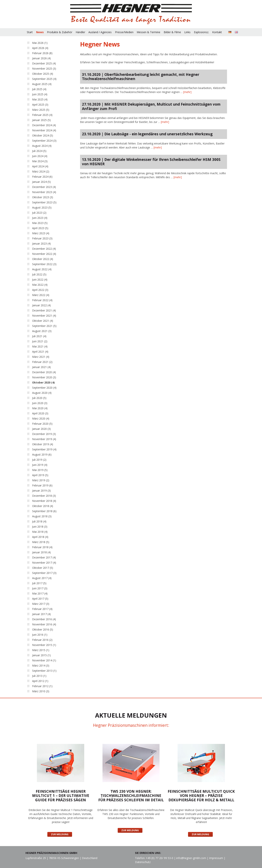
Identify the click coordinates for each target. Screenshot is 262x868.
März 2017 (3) (41, 604)
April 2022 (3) (40, 290)
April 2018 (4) (40, 537)
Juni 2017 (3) (40, 588)
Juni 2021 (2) (40, 341)
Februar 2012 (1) (42, 686)
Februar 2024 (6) (42, 177)
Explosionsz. (201, 32)
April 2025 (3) (40, 105)
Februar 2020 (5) (42, 424)
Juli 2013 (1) (39, 676)
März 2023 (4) (41, 233)
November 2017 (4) (44, 563)
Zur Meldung (60, 834)
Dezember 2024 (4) (44, 125)
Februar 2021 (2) (42, 362)
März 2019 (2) (41, 480)
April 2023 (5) (40, 228)
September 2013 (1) (44, 671)
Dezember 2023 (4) (44, 187)
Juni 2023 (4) (40, 218)
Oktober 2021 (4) (43, 321)
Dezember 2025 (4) (44, 63)
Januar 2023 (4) (41, 243)
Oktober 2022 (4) (43, 259)
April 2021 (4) (40, 352)
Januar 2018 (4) (41, 552)
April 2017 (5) (40, 599)
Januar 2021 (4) (41, 367)
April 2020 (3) (40, 413)
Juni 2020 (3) (40, 403)
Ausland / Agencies (100, 32)
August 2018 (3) (42, 516)
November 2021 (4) (44, 316)
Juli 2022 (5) (39, 274)
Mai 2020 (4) (40, 408)
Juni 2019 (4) (40, 465)
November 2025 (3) (44, 69)
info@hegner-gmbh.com (191, 858)
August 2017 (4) (42, 578)
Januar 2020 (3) (41, 429)
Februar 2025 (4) (42, 115)
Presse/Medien (124, 32)
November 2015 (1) (44, 645)
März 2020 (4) (41, 418)
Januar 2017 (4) (41, 614)
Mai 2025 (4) (40, 99)
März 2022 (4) (41, 295)
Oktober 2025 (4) (43, 74)
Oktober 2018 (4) (43, 506)
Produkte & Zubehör (60, 32)
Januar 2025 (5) (41, 120)
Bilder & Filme (172, 32)
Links (187, 32)
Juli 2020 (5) (39, 398)
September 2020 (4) (44, 388)
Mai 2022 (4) (40, 285)
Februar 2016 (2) (42, 640)
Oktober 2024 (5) (43, 135)
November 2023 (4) (44, 192)
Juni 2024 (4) (40, 156)
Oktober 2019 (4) (43, 444)
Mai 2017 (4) (40, 593)
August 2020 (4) (42, 393)
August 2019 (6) (42, 454)
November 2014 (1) (44, 660)
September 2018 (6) (44, 511)
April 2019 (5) (40, 475)
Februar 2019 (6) (42, 485)
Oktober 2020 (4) (43, 382)
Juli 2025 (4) (39, 89)
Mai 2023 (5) (40, 223)
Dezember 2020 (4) (44, 372)
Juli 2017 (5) (39, 583)
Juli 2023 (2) (39, 213)
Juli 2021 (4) (39, 336)
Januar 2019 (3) (41, 491)
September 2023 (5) (44, 202)
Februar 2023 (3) (42, 238)
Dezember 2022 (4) (44, 249)
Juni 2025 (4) (40, 94)
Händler (80, 32)
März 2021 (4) (41, 357)
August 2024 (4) (42, 146)
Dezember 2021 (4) (44, 310)
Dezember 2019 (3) (44, 434)
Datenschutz (143, 862)
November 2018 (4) (44, 501)
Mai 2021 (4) (40, 346)
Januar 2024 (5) (41, 182)
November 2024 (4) (44, 130)
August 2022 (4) (42, 269)
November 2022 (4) (44, 254)
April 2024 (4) (40, 166)
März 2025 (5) (41, 110)
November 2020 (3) (44, 377)
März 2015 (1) (41, 650)
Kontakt (217, 32)
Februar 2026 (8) (42, 53)
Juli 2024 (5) (39, 151)
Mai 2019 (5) (40, 470)
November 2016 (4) (44, 624)
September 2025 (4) (44, 79)
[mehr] (187, 92)
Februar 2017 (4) (42, 609)
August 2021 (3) (42, 331)
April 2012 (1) (40, 681)
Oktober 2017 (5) (43, 568)
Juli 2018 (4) (39, 521)
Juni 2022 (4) (40, 280)
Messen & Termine (148, 32)
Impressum (216, 858)
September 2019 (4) (44, 449)
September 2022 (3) (44, 264)
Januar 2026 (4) (41, 58)
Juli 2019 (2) (39, 460)
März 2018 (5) (41, 542)
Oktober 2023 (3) (43, 197)
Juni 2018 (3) (40, 527)
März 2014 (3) (41, 665)
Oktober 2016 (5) (43, 629)
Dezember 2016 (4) (44, 619)
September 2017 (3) (44, 573)
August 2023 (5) (42, 207)
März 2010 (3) (41, 691)
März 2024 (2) (41, 171)
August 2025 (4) (42, 84)
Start (30, 32)
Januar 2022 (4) (41, 305)
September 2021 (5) (44, 326)
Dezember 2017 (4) (44, 557)
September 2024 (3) (44, 141)
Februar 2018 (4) (42, 547)
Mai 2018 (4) (40, 532)
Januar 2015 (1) (41, 655)
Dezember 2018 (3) (44, 496)
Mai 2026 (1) (40, 43)
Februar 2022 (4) (42, 300)
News (40, 32)
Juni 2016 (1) (40, 635)
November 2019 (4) (44, 439)
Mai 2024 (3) (40, 161)
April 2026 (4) (40, 48)
